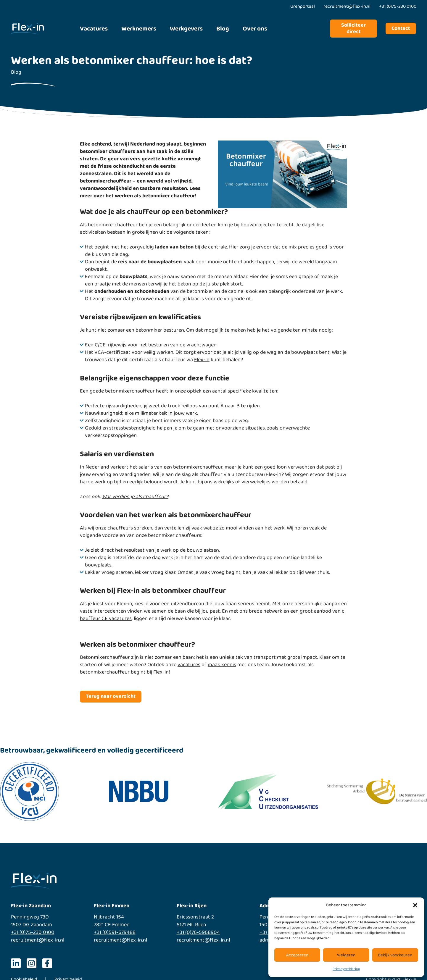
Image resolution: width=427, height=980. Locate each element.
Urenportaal (303, 6)
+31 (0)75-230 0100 (33, 932)
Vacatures (94, 29)
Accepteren (297, 955)
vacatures (189, 665)
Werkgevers (186, 29)
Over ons (255, 29)
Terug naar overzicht (111, 696)
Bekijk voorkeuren (395, 955)
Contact (401, 28)
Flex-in (202, 360)
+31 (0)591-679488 (115, 932)
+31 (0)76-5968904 (198, 932)
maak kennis (222, 665)
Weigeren (346, 955)
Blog (223, 29)
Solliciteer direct (353, 28)
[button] (415, 905)
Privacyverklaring (346, 969)
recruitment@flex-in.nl (38, 940)
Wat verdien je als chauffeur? (135, 497)
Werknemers (139, 29)
